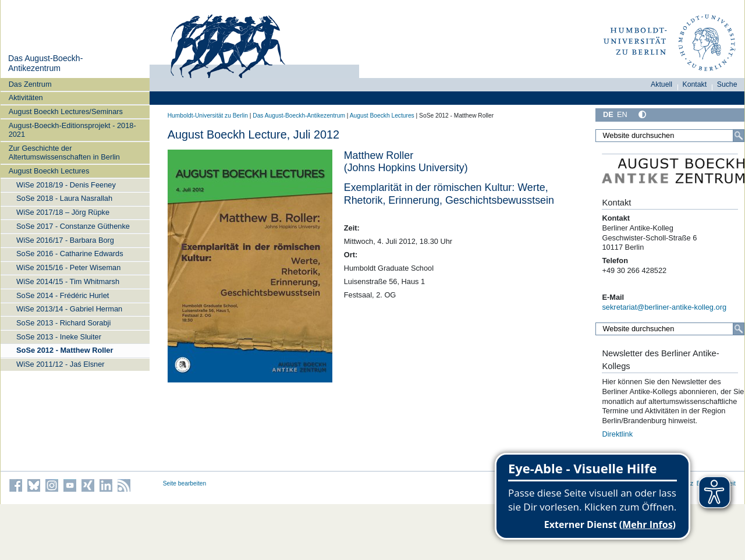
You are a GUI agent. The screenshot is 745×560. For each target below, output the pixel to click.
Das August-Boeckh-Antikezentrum (45, 63)
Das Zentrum (30, 84)
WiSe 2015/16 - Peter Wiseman (68, 267)
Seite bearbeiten (185, 483)
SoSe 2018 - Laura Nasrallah (64, 198)
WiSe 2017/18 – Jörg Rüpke (63, 212)
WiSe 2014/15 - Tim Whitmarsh (68, 281)
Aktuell (661, 84)
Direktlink (617, 434)
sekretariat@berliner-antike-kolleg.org (664, 307)
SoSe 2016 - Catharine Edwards (70, 254)
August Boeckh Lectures (49, 171)
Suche (727, 84)
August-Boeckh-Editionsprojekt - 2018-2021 (72, 130)
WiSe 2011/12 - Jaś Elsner (61, 364)
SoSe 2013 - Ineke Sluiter (59, 337)
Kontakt (695, 84)
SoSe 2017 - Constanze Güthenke (73, 226)
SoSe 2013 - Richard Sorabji (63, 323)
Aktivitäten (26, 98)
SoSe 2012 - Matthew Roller (65, 350)
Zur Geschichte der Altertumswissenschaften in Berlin (64, 153)
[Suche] (739, 136)
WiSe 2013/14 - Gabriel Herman (69, 309)
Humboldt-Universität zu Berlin (208, 116)
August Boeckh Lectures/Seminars (66, 111)
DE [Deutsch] (608, 114)
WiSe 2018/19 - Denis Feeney (66, 185)
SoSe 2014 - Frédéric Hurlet (63, 295)
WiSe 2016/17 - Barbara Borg (65, 240)
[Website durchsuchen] (670, 136)
